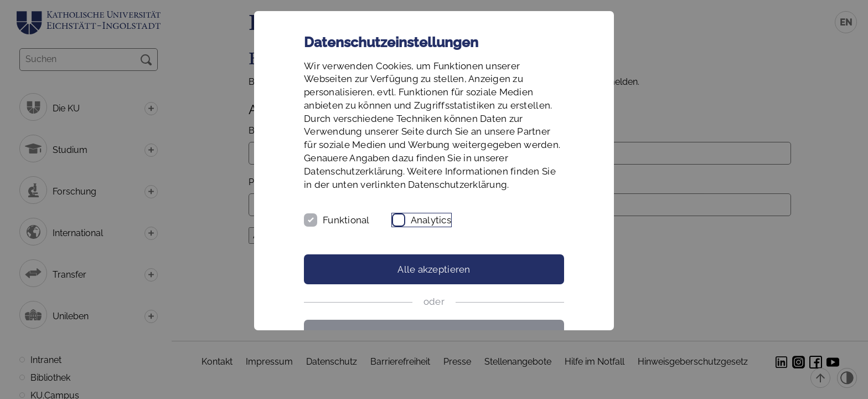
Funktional (346, 220)
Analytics (431, 220)
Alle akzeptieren (434, 269)
